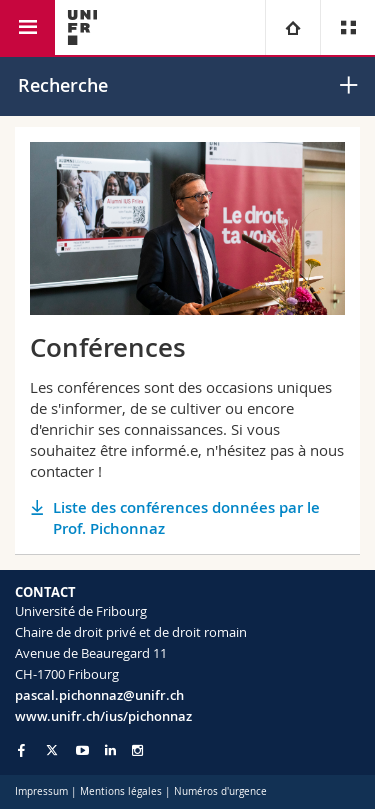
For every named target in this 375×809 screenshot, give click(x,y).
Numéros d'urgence (220, 791)
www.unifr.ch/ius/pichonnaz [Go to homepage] (103, 716)
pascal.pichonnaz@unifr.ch (99, 695)
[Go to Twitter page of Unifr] (52, 750)
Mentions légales (121, 791)
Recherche (63, 85)
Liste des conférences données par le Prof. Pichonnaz (186, 518)
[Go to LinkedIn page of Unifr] (110, 750)
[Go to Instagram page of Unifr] (137, 750)
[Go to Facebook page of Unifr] (21, 750)
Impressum (41, 791)
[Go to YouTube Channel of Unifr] (82, 750)
